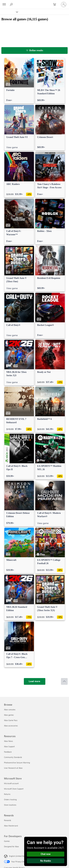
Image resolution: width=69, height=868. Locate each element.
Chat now (46, 854)
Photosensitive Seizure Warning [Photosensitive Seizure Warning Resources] (17, 763)
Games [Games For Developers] (7, 841)
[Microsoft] (34, 3)
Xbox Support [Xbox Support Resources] (9, 746)
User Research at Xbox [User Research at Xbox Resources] (13, 768)
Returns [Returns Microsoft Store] (7, 794)
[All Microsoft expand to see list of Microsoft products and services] (4, 5)
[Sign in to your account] (64, 5)
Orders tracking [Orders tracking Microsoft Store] (10, 799)
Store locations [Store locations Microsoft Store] (10, 805)
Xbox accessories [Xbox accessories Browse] (11, 726)
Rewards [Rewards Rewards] (8, 820)
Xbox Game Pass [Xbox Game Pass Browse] (11, 720)
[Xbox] (9, 12)
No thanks (46, 861)
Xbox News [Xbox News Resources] (8, 741)
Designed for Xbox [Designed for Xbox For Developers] (11, 846)
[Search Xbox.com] (12, 4)
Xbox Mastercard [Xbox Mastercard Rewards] (11, 826)
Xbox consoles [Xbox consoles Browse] (10, 710)
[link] (19, 81)
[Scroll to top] (64, 681)
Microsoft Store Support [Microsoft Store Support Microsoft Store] (14, 789)
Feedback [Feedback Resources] (8, 752)
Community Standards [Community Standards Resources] (13, 757)
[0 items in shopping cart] (56, 5)
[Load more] (35, 681)
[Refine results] (34, 51)
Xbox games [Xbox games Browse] (9, 715)
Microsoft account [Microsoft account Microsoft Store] (11, 783)
